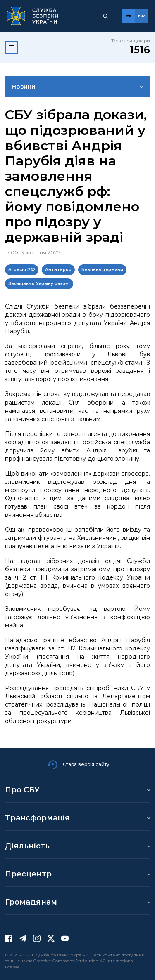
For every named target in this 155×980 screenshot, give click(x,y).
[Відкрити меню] (12, 47)
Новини (24, 87)
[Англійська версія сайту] (142, 16)
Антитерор (58, 270)
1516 (140, 50)
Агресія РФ (22, 270)
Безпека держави (102, 270)
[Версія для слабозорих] (129, 16)
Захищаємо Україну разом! (39, 284)
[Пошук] (105, 16)
